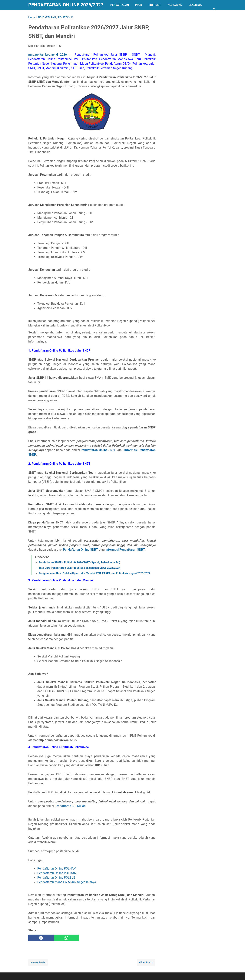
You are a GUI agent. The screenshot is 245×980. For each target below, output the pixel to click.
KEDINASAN (175, 5)
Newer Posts (38, 962)
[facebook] (41, 938)
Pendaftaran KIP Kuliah (70, 806)
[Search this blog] (215, 10)
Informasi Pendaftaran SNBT (125, 550)
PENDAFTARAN (120, 5)
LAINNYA (37, 15)
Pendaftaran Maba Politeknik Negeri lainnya (67, 882)
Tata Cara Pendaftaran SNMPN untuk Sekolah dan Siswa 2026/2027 (79, 568)
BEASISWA (195, 5)
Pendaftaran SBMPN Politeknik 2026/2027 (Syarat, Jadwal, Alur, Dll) (79, 562)
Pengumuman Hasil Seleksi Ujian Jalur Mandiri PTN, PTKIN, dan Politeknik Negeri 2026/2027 (94, 573)
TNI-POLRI (155, 5)
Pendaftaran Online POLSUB (56, 878)
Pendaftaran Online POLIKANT (58, 873)
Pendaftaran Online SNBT (80, 550)
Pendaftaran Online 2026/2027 (66, 5)
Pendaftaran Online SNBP (98, 450)
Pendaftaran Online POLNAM (57, 869)
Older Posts (146, 962)
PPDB (139, 5)
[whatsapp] (66, 938)
